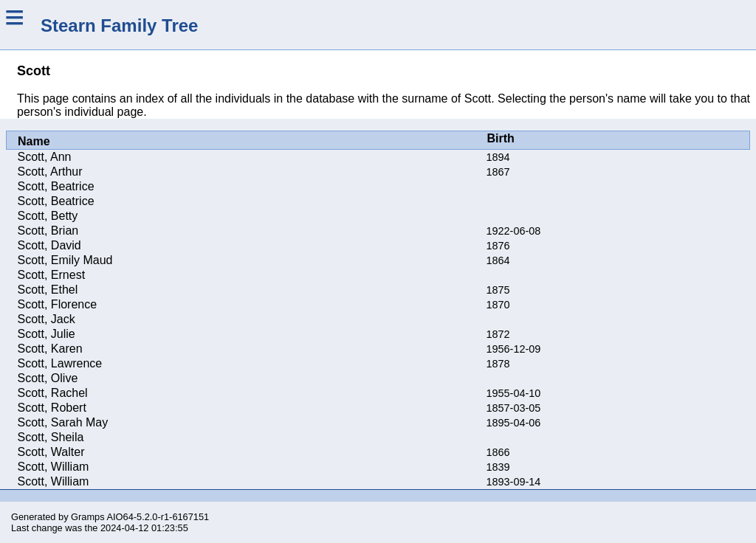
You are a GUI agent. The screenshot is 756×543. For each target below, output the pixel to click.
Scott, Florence (58, 304)
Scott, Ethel (48, 290)
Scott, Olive (48, 378)
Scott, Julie (47, 334)
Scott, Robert (52, 408)
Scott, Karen (50, 349)
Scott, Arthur (50, 172)
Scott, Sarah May (63, 422)
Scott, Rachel (53, 393)
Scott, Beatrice (56, 186)
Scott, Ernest (52, 275)
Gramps (88, 517)
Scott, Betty (48, 216)
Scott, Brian (48, 231)
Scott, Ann (45, 157)
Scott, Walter (51, 452)
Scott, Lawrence (60, 363)
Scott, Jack (47, 319)
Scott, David (49, 245)
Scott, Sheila (51, 437)
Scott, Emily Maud (65, 260)
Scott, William (54, 467)
